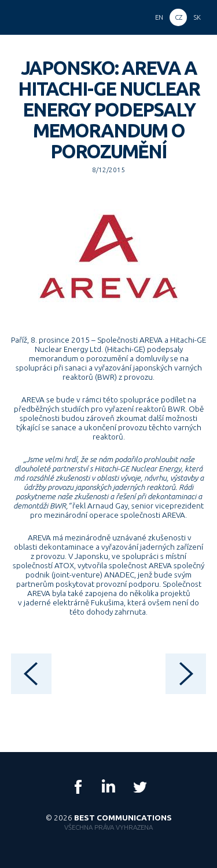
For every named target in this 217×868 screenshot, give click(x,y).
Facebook (78, 787)
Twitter (139, 787)
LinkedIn (109, 787)
